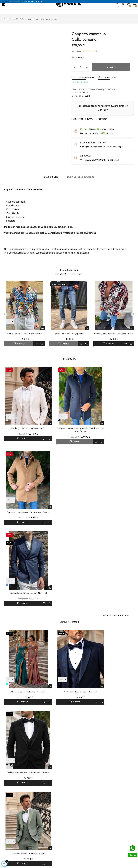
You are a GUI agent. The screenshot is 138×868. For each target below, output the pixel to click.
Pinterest (102, 115)
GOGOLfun (84, 88)
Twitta (90, 115)
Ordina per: (114, 751)
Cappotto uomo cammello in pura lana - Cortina (114, 416)
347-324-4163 (111, 85)
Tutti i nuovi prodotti (120, 676)
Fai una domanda (83, 736)
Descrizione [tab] (51, 172)
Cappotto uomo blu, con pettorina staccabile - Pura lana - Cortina (69, 416)
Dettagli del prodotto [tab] (81, 172)
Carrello (111, 63)
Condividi (78, 115)
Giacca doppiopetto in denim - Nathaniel (24, 489)
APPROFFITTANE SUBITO (32, 1)
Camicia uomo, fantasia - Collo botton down (114, 329)
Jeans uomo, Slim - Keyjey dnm (69, 329)
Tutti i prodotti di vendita (116, 512)
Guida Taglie (78, 53)
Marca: (75, 88)
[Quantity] (80, 63)
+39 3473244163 (9, 856)
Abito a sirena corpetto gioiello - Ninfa (24, 579)
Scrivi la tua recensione (58, 736)
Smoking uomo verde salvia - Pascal (24, 653)
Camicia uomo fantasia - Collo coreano (24, 329)
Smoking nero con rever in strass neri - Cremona (114, 580)
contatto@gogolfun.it (11, 853)
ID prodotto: (78, 91)
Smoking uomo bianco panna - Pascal (24, 415)
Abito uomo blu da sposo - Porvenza (69, 579)
